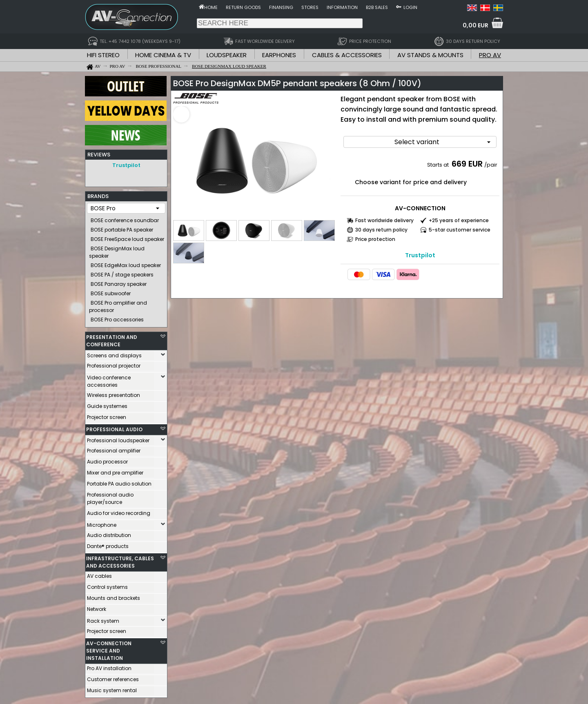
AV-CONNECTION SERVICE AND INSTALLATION (109, 649)
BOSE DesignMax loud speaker (117, 250)
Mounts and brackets (114, 596)
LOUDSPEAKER (227, 55)
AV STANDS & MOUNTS (430, 55)
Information (342, 7)
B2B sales (377, 7)
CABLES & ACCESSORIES (347, 55)
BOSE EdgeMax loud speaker (126, 263)
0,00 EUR (476, 25)
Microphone (102, 523)
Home (211, 7)
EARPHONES (279, 55)
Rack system (103, 619)
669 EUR (467, 164)
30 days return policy (381, 230)
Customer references (113, 677)
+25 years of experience (459, 220)
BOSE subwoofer (111, 291)
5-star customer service (460, 230)
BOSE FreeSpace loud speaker (127, 237)
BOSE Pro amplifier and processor (118, 304)
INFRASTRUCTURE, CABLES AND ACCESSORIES (120, 560)
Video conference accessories (109, 379)
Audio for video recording (119, 511)
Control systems (107, 585)
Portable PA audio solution (119, 482)
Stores (310, 7)
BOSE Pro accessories (117, 317)
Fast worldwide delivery (384, 220)
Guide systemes (107, 404)
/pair (491, 165)
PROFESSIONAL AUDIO (114, 427)
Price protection (375, 239)
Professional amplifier (114, 449)
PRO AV (490, 55)
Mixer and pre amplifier (115, 471)
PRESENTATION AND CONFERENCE (112, 339)
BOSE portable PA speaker (122, 228)
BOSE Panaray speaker (119, 282)
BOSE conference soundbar (125, 218)
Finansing (281, 7)
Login (410, 7)
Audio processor (107, 460)
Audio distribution (109, 533)
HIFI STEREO (103, 55)
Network (97, 607)
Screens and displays (114, 353)
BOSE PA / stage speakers (122, 273)
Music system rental (112, 688)
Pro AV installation (109, 666)
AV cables (99, 574)
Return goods (243, 7)
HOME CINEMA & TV (163, 55)
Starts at (439, 165)
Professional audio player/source (110, 496)
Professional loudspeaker (118, 438)
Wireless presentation (114, 393)
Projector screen (107, 415)
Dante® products (108, 544)
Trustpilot (126, 165)
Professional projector (114, 364)
